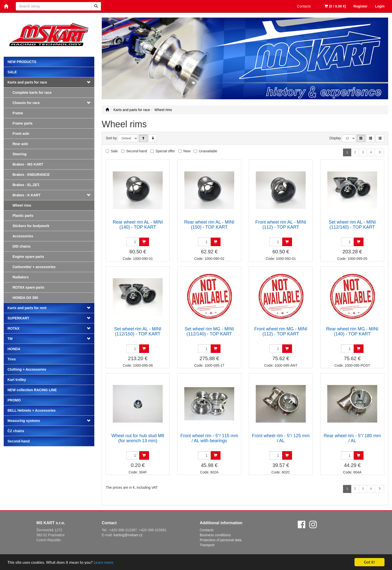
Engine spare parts (28, 257)
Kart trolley (17, 380)
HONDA (14, 349)
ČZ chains (16, 431)
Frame (18, 113)
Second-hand (19, 441)
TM (10, 339)
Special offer (165, 151)
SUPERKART (18, 318)
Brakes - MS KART (28, 164)
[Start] (107, 110)
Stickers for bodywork (31, 226)
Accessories (23, 236)
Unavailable (208, 151)
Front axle (21, 134)
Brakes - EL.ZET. (26, 185)
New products (22, 62)
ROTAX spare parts (28, 287)
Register (360, 6)
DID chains (21, 246)
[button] (87, 103)
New (187, 151)
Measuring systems (24, 421)
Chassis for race (26, 103)
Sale (12, 72)
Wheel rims (22, 205)
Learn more (104, 563)
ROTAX (13, 328)
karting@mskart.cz (128, 535)
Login (380, 6)
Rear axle (20, 144)
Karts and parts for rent (27, 308)
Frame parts (22, 123)
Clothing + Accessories (27, 369)
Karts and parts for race (27, 82)
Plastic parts (23, 216)
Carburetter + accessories (34, 267)
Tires (12, 359)
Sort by (111, 138)
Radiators (21, 277)
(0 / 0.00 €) (335, 6)
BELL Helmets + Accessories (32, 410)
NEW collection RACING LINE (32, 390)
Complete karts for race (32, 93)
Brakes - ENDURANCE (31, 175)
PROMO (14, 400)
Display (335, 138)
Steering (19, 154)
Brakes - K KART (26, 195)
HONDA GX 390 (25, 298)
